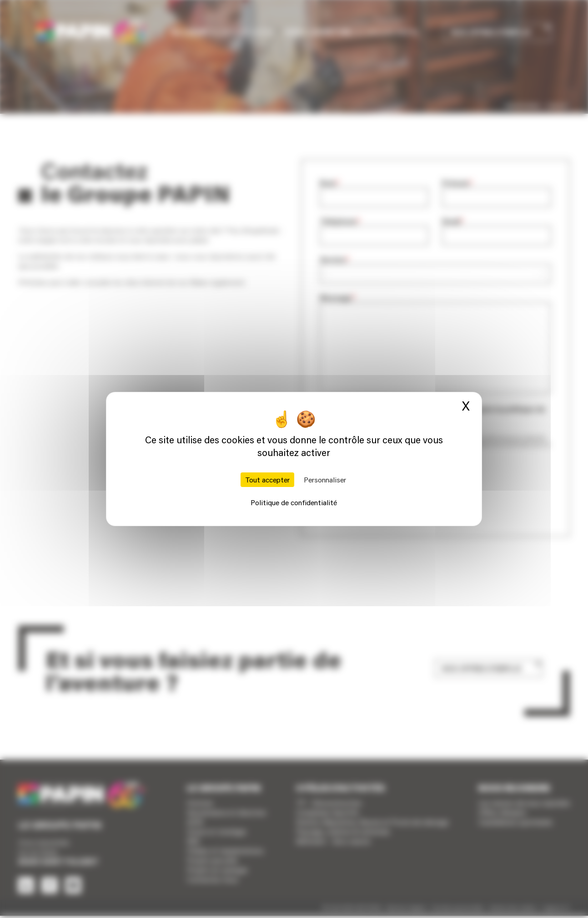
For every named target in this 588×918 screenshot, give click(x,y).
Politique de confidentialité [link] (294, 502)
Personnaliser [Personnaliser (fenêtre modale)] (325, 479)
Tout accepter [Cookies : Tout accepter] (267, 479)
